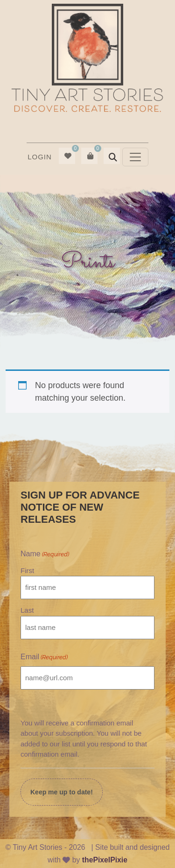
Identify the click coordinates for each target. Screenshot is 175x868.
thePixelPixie (105, 860)
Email (44, 657)
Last (27, 610)
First (27, 571)
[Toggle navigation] (135, 157)
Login (40, 157)
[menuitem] (40, 157)
